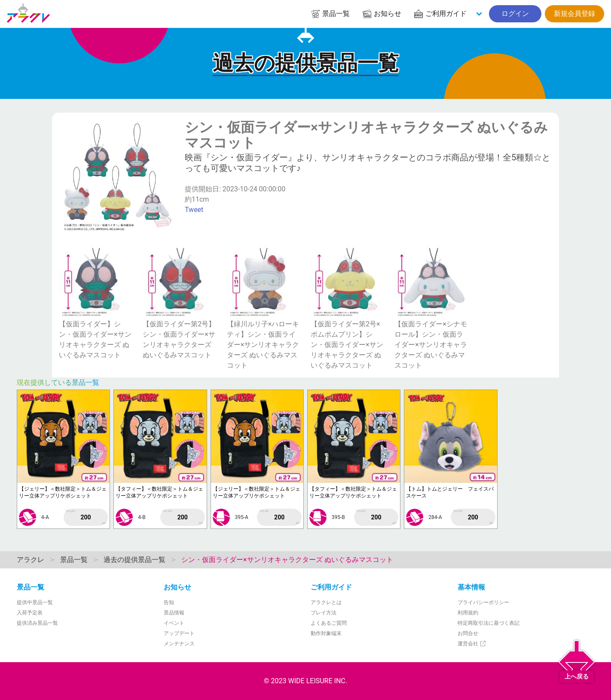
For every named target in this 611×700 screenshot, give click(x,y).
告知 (169, 602)
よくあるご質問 (329, 623)
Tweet (194, 210)
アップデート (179, 633)
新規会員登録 (574, 14)
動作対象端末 (326, 633)
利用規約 (468, 613)
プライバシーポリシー (483, 602)
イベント (174, 623)
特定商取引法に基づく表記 (489, 623)
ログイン (515, 14)
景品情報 (174, 613)
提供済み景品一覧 (37, 623)
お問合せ (468, 633)
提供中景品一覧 (35, 602)
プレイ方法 (324, 613)
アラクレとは (326, 602)
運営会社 (472, 644)
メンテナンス (179, 644)
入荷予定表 (30, 613)
